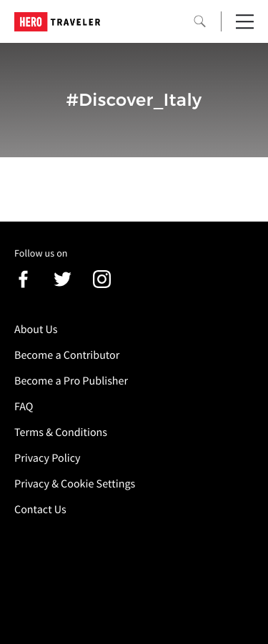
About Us (36, 330)
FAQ (24, 407)
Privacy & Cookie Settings (75, 484)
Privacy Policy (48, 458)
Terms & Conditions (61, 432)
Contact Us (40, 510)
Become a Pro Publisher (71, 381)
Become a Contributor (67, 355)
